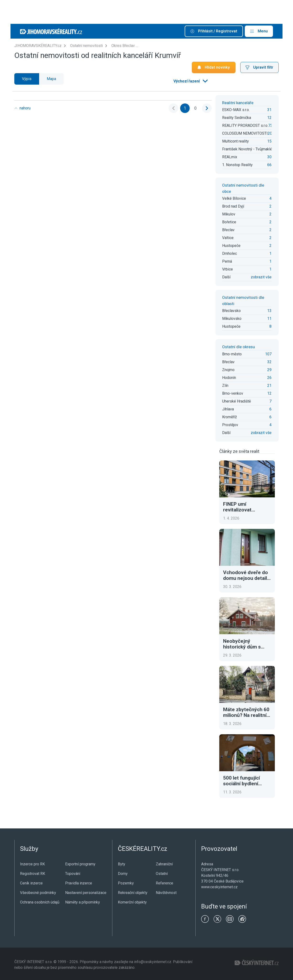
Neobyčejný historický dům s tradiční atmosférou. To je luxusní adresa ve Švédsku (246, 644)
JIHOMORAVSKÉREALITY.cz (38, 46)
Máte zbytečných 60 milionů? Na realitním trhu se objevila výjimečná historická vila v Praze (247, 712)
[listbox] (190, 81)
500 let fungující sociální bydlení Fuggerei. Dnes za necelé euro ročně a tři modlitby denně (246, 781)
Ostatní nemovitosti (86, 46)
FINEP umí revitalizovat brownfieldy (237, 507)
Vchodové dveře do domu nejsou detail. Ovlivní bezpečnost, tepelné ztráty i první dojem (247, 575)
